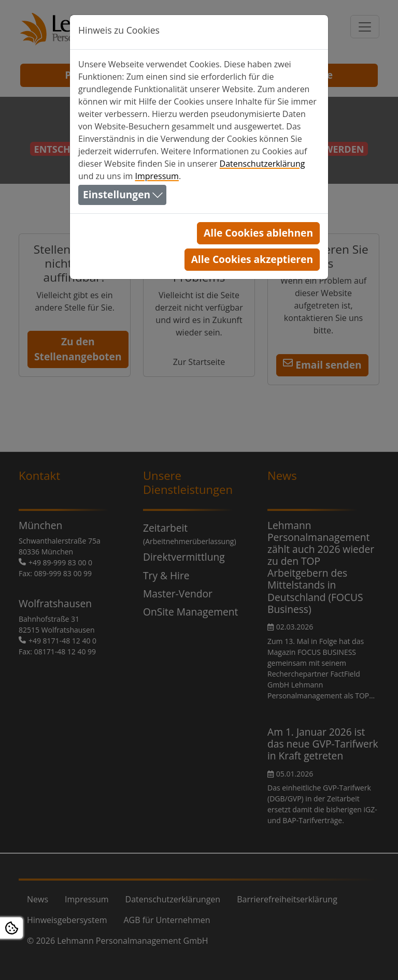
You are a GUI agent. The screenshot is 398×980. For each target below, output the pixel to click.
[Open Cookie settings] (11, 928)
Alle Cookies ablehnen (258, 233)
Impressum (157, 176)
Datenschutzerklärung (262, 164)
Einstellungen (117, 194)
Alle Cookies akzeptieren (252, 259)
